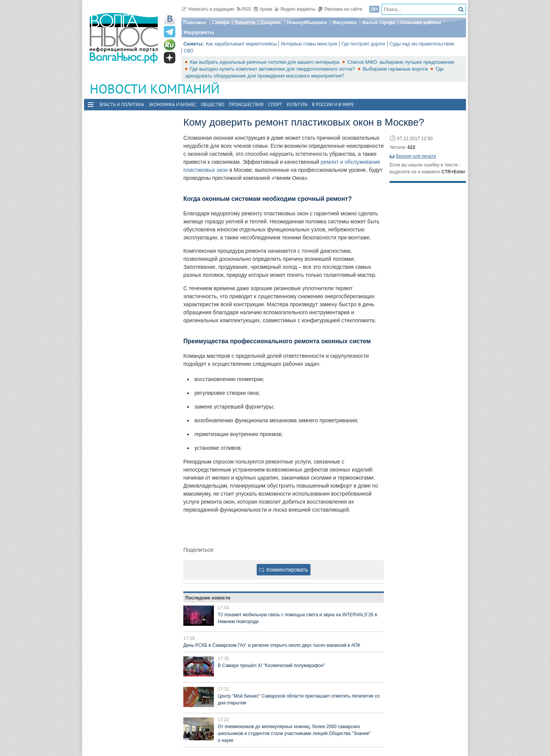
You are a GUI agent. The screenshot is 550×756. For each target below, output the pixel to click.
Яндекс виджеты (295, 9)
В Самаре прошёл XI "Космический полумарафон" (271, 666)
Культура (297, 104)
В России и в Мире (333, 104)
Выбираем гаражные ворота (396, 69)
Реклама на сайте (340, 9)
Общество (213, 104)
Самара (221, 23)
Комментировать (284, 570)
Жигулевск (345, 23)
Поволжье (195, 23)
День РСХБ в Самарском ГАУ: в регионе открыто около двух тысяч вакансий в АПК (272, 645)
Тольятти (245, 23)
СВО (189, 51)
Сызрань (271, 23)
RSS (244, 9)
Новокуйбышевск (307, 23)
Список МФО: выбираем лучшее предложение (401, 62)
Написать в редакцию (208, 9)
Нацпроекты (199, 32)
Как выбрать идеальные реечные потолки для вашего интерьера (265, 62)
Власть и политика (122, 104)
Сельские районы (421, 23)
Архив (263, 9)
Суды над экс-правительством (422, 44)
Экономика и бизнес (172, 104)
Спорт (275, 104)
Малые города (379, 23)
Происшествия (246, 104)
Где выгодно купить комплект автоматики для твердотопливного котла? (273, 69)
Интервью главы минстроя (309, 44)
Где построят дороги (363, 44)
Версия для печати (416, 156)
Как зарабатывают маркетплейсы (241, 44)
